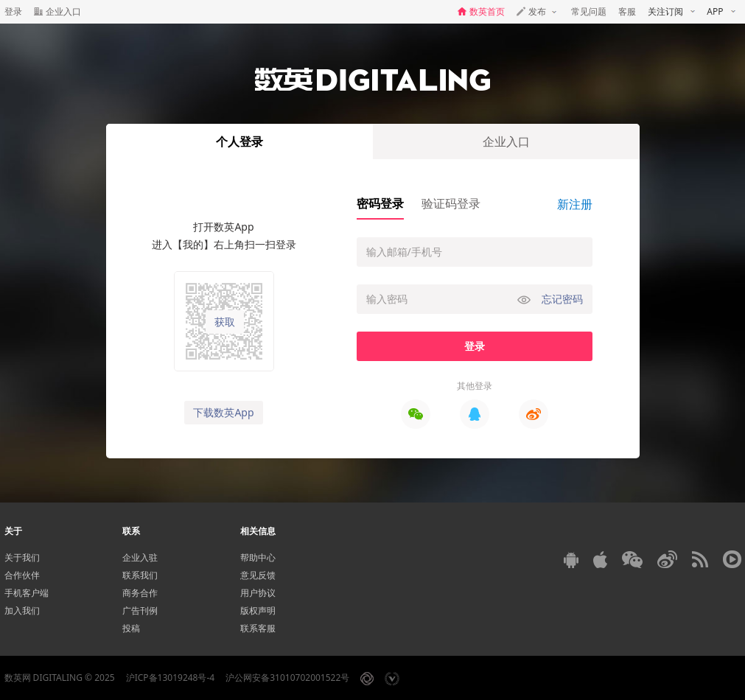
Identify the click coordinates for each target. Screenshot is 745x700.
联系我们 (140, 575)
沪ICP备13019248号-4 (171, 678)
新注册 (575, 204)
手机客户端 (27, 593)
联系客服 (258, 628)
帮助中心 (258, 557)
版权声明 (258, 610)
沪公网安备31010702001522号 (287, 678)
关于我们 (22, 557)
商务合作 (140, 593)
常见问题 (589, 11)
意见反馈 (258, 575)
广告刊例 (140, 610)
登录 (13, 11)
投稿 (131, 628)
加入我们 (22, 610)
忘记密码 (562, 299)
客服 (627, 11)
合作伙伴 (22, 575)
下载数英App (223, 412)
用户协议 (258, 593)
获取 (225, 322)
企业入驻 (140, 557)
